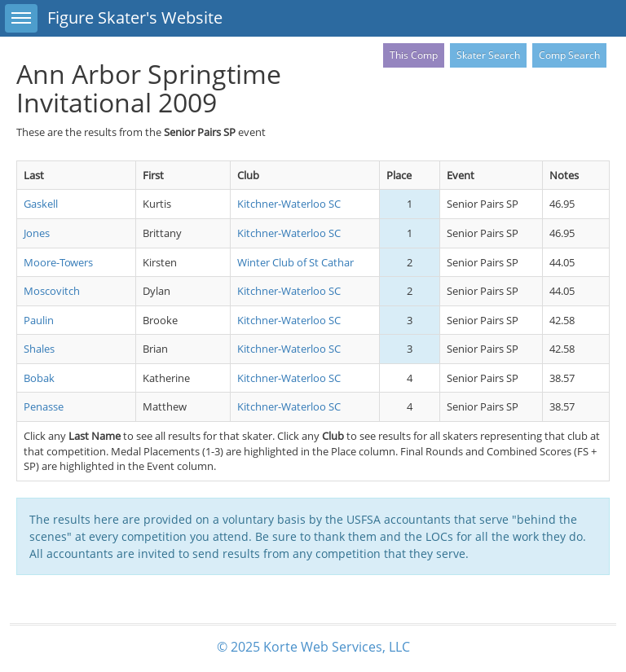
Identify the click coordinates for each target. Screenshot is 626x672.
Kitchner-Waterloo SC (289, 204)
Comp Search (569, 55)
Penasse (44, 406)
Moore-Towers (58, 262)
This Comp (414, 55)
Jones (37, 233)
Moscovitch (52, 291)
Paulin (39, 320)
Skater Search (488, 55)
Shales (39, 349)
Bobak (39, 378)
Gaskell (41, 204)
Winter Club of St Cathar (295, 262)
